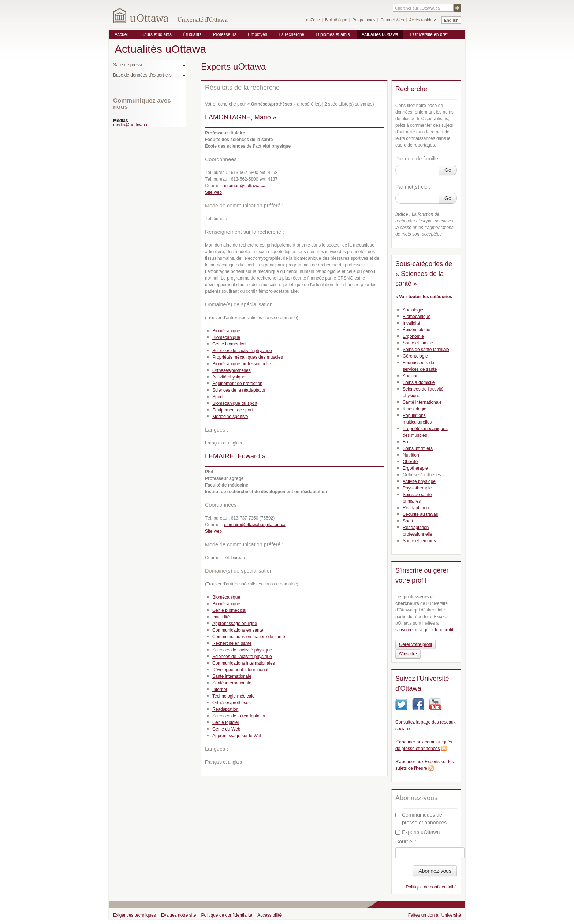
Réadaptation (225, 709)
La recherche (291, 34)
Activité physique (229, 377)
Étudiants (192, 34)
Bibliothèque (336, 20)
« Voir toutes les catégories (424, 297)
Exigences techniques (135, 915)
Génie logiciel (225, 722)
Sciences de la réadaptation (239, 390)
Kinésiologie (415, 409)
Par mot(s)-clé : (413, 187)
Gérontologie (415, 356)
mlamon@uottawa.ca (245, 186)
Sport (218, 397)
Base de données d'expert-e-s (142, 75)
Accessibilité (269, 915)
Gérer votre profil (415, 644)
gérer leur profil (438, 630)
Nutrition (411, 455)
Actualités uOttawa (380, 34)
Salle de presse (128, 65)
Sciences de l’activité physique (242, 351)
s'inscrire (404, 630)
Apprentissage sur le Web (237, 736)
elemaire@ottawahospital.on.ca (255, 525)
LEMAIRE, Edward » (235, 456)
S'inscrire (408, 654)
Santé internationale (232, 676)
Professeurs (225, 34)
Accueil (122, 34)
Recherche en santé (232, 643)
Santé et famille (418, 343)
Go (448, 170)
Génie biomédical (229, 344)
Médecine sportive (230, 417)
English (451, 20)
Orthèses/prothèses (232, 370)
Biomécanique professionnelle (242, 364)
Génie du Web (226, 729)
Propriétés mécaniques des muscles (248, 357)
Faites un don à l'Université (435, 915)
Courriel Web (392, 20)
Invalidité (221, 617)
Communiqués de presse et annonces (421, 819)
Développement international (240, 670)
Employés (258, 34)
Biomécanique (226, 331)
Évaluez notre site (178, 915)
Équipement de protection (237, 384)
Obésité (410, 462)
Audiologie (413, 310)
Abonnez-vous (435, 871)
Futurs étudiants (156, 34)
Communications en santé (238, 630)
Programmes (364, 20)
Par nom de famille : (418, 159)
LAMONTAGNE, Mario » (241, 117)
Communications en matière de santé (249, 637)
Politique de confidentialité (431, 887)
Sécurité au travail (420, 514)
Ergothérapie (415, 468)
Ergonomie (413, 336)
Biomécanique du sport (235, 403)
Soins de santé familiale (426, 350)
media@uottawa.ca (132, 125)
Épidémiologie (416, 330)
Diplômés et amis (333, 34)
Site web (213, 192)
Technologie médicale (233, 696)
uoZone (313, 20)
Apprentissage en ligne (235, 624)
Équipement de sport (233, 410)
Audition (411, 376)
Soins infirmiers (418, 448)
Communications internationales (244, 663)
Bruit (407, 442)
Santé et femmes (419, 541)
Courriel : (406, 842)
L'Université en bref (428, 34)
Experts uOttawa (418, 832)
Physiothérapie (417, 488)
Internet (220, 690)
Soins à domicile (419, 382)
